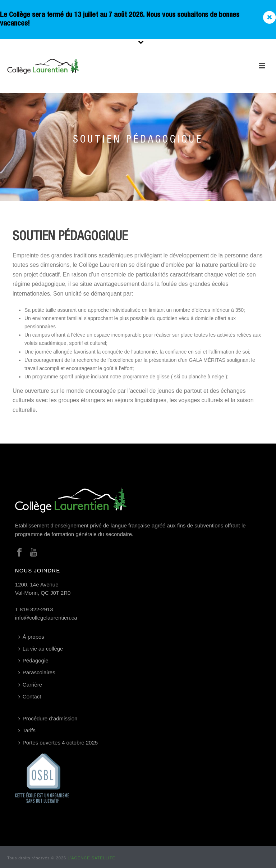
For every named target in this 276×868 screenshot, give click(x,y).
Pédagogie (33, 660)
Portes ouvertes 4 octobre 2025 (58, 743)
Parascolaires (37, 672)
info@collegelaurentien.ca (46, 618)
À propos (31, 637)
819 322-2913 (36, 609)
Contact (30, 696)
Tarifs (27, 730)
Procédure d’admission (48, 718)
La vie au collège (41, 649)
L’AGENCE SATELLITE (91, 858)
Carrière (30, 685)
